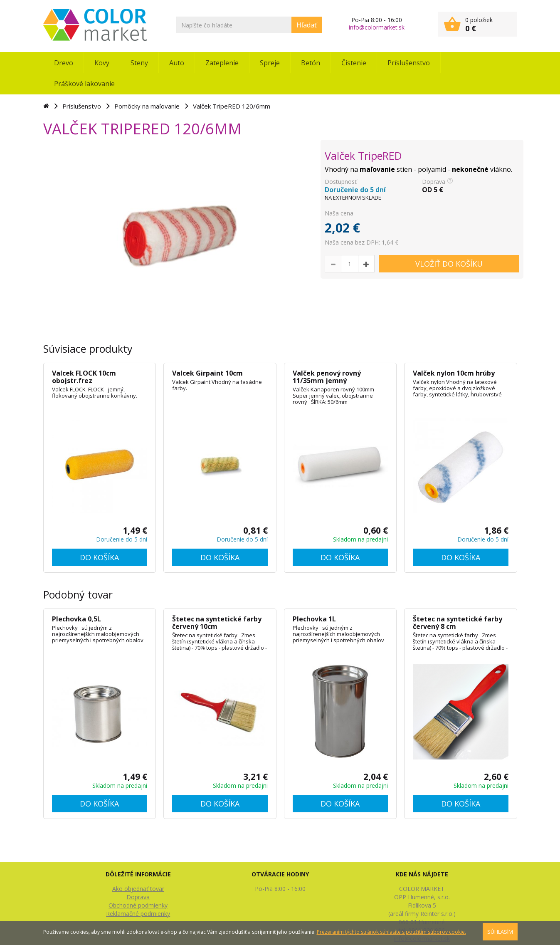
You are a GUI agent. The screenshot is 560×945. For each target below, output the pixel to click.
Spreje (270, 63)
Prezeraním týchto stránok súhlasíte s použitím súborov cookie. (391, 932)
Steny (139, 63)
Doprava (138, 897)
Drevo (64, 63)
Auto (177, 63)
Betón (311, 63)
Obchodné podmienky (138, 905)
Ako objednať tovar (138, 889)
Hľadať (307, 25)
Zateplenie (222, 63)
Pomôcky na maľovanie (147, 106)
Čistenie (354, 63)
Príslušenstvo (409, 63)
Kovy (102, 63)
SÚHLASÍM (500, 932)
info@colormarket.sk (377, 27)
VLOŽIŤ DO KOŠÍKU (449, 264)
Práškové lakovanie (84, 84)
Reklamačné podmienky (138, 914)
